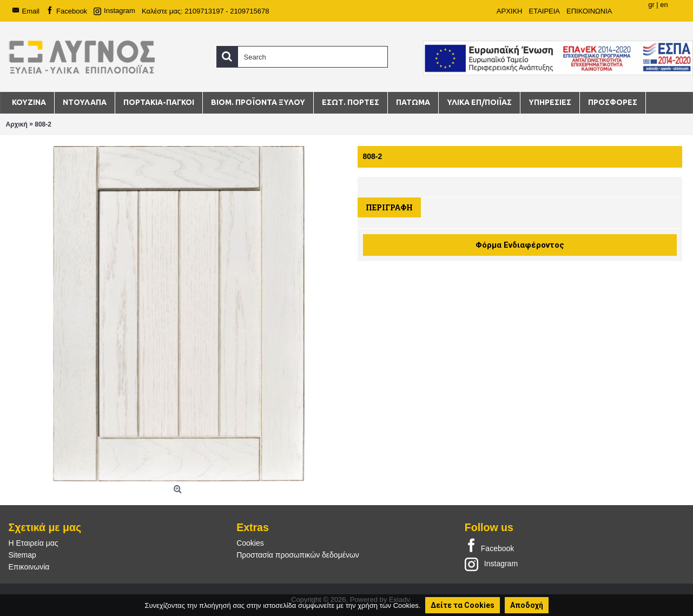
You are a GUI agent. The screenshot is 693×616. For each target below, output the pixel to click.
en (664, 5)
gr (651, 5)
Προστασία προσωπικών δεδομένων (298, 555)
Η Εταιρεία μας (34, 543)
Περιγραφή (389, 207)
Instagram (491, 564)
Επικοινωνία (29, 567)
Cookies (250, 543)
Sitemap (22, 555)
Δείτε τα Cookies (463, 605)
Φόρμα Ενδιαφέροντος (520, 245)
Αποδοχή (527, 605)
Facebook (489, 546)
